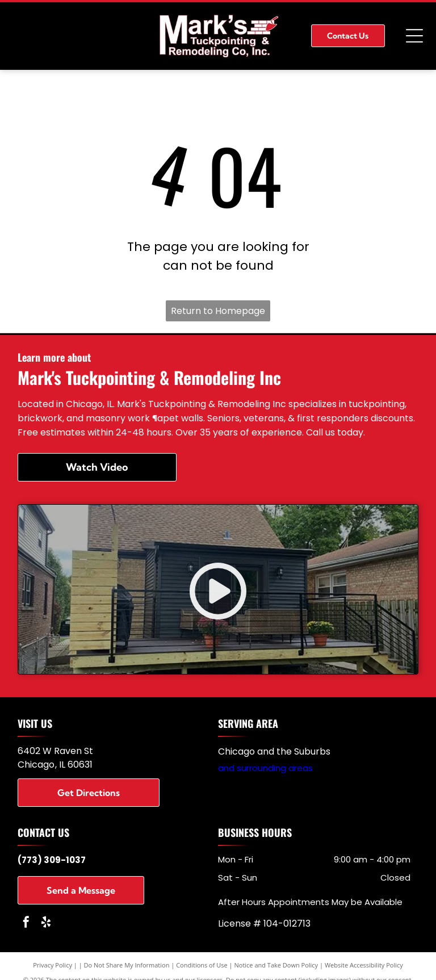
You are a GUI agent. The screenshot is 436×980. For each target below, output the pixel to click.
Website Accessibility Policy (364, 965)
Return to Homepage (218, 311)
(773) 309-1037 (52, 860)
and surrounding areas (265, 768)
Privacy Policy (53, 965)
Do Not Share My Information (127, 965)
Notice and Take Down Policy (276, 965)
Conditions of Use (202, 965)
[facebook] (26, 924)
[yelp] (46, 924)
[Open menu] (414, 36)
